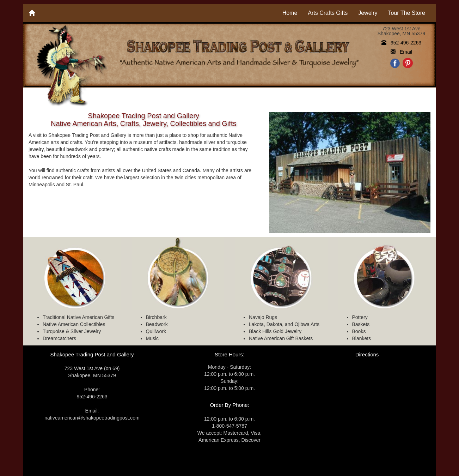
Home (290, 13)
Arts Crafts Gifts (328, 13)
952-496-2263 (401, 43)
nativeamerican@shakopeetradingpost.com (92, 418)
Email (401, 52)
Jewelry (368, 13)
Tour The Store (406, 13)
